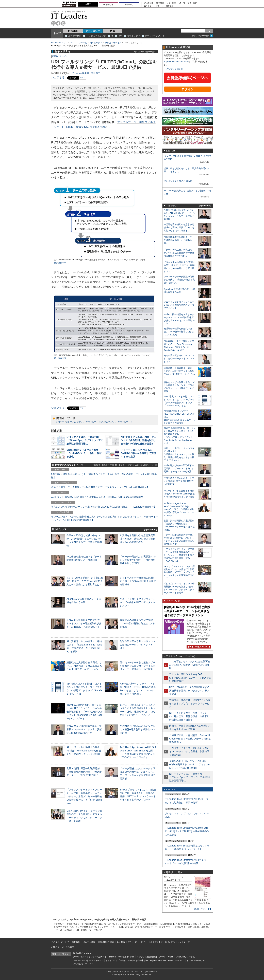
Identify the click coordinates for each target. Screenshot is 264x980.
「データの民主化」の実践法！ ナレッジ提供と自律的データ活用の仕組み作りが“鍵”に (138, 560)
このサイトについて (60, 942)
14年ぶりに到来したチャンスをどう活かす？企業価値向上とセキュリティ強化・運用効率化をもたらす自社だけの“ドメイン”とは (179, 454)
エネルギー (149, 6)
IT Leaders (69, 16)
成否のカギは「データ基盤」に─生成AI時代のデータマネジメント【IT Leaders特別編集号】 (100, 487)
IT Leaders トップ (59, 43)
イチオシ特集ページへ (198, 647)
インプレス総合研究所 (147, 957)
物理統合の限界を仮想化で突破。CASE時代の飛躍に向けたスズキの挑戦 (138, 623)
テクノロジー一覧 (79, 43)
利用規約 (76, 942)
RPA (120, 36)
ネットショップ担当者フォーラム (88, 960)
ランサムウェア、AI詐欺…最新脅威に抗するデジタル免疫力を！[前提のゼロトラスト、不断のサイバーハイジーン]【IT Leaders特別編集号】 (105, 518)
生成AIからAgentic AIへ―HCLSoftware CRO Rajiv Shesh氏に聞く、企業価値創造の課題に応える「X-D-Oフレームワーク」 (179, 509)
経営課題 (73, 31)
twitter (53, 23)
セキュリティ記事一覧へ (145, 52)
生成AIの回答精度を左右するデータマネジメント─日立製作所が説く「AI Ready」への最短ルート (84, 623)
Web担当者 (149, 3)
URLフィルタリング (75, 422)
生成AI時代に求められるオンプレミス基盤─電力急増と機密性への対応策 (138, 729)
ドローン (160, 6)
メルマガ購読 (89, 942)
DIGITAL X (180, 960)
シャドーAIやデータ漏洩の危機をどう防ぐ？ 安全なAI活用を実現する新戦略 (138, 581)
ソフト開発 (171, 3)
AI (112, 36)
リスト (83, 78)
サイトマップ (184, 942)
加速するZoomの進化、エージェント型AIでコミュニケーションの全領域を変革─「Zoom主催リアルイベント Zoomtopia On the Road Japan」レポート (85, 712)
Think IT (113, 957)
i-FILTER (60, 422)
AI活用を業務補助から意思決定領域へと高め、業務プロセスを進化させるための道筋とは (138, 539)
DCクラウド (108, 5)
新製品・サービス (113, 43)
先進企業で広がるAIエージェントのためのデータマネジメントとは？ (138, 645)
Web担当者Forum (126, 957)
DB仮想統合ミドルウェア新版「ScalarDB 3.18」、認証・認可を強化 (84, 453)
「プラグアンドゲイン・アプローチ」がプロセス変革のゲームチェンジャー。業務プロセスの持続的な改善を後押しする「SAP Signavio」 (84, 796)
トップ (57, 33)
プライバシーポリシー (138, 942)
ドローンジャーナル (196, 960)
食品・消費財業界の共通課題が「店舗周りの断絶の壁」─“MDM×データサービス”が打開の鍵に (84, 772)
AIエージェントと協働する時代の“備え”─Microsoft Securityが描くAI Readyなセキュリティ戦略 (84, 751)
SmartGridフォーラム (185, 957)
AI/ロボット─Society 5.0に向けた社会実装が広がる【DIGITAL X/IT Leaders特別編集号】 (98, 497)
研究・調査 (192, 3)
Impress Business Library (176, 61)
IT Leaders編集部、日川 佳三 (86, 73)
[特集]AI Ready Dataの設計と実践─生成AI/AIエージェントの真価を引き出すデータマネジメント (187, 611)
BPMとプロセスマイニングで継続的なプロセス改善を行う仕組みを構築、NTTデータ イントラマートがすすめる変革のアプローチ (179, 572)
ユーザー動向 (75, 36)
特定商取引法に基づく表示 (163, 942)
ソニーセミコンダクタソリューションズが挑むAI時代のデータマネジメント (138, 602)
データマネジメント (155, 36)
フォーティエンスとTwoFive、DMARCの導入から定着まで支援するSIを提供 (138, 453)
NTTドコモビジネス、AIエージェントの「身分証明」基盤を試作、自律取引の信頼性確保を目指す (139, 440)
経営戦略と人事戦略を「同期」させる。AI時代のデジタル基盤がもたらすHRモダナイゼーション (84, 666)
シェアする (58, 77)
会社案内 (121, 942)
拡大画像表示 (60, 263)
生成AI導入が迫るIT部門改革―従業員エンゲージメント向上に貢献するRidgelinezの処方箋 (84, 729)
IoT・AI (182, 3)
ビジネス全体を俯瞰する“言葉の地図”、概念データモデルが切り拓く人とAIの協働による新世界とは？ (85, 581)
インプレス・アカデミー (84, 964)
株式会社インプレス (82, 953)
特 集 (113, 31)
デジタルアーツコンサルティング (101, 422)
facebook (58, 23)
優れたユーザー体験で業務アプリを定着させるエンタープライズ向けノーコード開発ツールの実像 (138, 666)
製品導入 (129, 5)
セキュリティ (134, 36)
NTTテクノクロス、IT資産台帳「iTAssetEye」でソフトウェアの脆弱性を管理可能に (85, 440)
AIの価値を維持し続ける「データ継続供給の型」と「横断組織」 (179, 240)
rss (63, 23)
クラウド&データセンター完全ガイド (90, 957)
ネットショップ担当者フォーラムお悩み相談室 (127, 960)
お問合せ (55, 947)
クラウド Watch (166, 957)
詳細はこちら (201, 909)
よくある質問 (68, 947)
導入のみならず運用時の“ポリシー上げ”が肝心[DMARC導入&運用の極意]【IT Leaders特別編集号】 (104, 507)
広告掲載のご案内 (106, 942)
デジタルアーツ (125, 422)
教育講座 (170, 6)
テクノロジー (93, 31)
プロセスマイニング (96, 36)
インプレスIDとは (175, 69)
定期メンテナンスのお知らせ (178, 181)
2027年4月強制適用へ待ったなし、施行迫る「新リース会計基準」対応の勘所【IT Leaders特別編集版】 (104, 476)
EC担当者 (160, 3)
